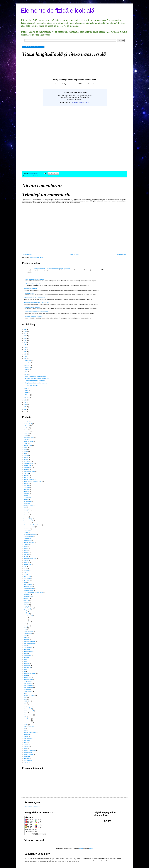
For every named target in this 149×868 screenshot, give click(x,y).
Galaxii (25, 620)
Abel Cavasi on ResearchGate (32, 807)
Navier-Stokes (27, 719)
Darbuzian (42, 176)
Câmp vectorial (28, 523)
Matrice (26, 713)
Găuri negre (27, 485)
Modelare (26, 574)
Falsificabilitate (27, 681)
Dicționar (26, 551)
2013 (25, 359)
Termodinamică (28, 501)
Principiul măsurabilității (30, 733)
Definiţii (26, 448)
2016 (25, 352)
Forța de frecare (28, 683)
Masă (25, 572)
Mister (25, 717)
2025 (25, 331)
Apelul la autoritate (28, 652)
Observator (26, 515)
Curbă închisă (27, 465)
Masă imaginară (28, 709)
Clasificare (26, 604)
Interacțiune (27, 689)
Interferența (27, 570)
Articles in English (28, 442)
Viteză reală (27, 757)
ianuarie (27, 397)
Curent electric (27, 667)
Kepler (25, 697)
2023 (25, 336)
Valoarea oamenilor (29, 521)
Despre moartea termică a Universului (34, 279)
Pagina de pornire (74, 255)
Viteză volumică (28, 596)
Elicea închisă (27, 564)
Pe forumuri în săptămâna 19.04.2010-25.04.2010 (36, 302)
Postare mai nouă (27, 255)
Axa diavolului (27, 656)
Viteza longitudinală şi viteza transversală (36, 376)
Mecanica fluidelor (28, 715)
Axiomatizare (27, 462)
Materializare (27, 511)
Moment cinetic (28, 539)
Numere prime (27, 721)
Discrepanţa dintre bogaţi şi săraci (32, 525)
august (27, 370)
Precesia (26, 517)
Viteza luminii (27, 594)
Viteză (52, 176)
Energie (26, 612)
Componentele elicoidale (33, 176)
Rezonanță (26, 553)
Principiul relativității (29, 543)
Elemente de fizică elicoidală (58, 11)
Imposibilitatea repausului (30, 535)
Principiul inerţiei (28, 446)
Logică (25, 628)
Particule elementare (29, 727)
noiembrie (28, 363)
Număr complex (28, 541)
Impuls (25, 450)
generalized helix (28, 648)
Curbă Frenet (27, 665)
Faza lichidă (27, 614)
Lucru (25, 703)
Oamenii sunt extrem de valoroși (32, 307)
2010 (25, 405)
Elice (25, 454)
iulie (26, 372)
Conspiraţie (27, 606)
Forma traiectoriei (28, 616)
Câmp (25, 669)
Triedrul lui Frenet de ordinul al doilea (33, 592)
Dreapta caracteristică (29, 527)
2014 (25, 356)
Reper (25, 582)
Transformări (27, 747)
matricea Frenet (28, 760)
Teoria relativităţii (28, 519)
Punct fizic (26, 489)
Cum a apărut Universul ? (30, 288)
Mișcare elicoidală (28, 537)
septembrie (28, 367)
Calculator (26, 602)
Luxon (25, 630)
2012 (25, 400)
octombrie (28, 365)
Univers (26, 749)
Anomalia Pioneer (28, 505)
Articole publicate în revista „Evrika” (33, 481)
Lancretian (47, 176)
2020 (25, 343)
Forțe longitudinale (28, 685)
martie (27, 393)
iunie (27, 374)
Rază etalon (27, 580)
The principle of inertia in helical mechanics (36, 383)
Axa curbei (26, 600)
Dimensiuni (26, 562)
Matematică (27, 487)
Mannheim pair (27, 707)
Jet (24, 693)
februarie (28, 395)
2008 (25, 409)
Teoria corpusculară (29, 588)
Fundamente (27, 432)
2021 (25, 340)
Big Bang (26, 557)
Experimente (27, 529)
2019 (25, 345)
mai (26, 388)
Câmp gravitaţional (28, 464)
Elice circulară (27, 677)
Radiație (26, 737)
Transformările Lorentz (29, 642)
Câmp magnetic (28, 467)
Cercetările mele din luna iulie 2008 (34, 316)
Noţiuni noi (26, 434)
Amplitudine (27, 650)
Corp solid (26, 493)
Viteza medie (27, 503)
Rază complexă (28, 739)
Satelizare (26, 555)
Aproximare (27, 491)
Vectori (25, 646)
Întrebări (26, 440)
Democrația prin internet (30, 673)
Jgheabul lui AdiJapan (29, 695)
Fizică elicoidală (28, 424)
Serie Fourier (27, 741)
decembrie (28, 361)
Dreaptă (26, 495)
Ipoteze (26, 444)
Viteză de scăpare (28, 755)
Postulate (26, 460)
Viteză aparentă (28, 753)
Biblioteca (26, 658)
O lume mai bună (28, 723)
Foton (25, 507)
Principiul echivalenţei (29, 479)
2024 (25, 334)
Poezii (25, 731)
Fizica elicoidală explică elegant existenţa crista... (38, 379)
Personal (26, 469)
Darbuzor (26, 561)
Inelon (25, 624)
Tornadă (26, 745)
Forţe (25, 566)
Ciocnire (26, 549)
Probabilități (27, 735)
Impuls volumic (27, 497)
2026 (25, 329)
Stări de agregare (28, 586)
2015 (25, 354)
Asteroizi (26, 654)
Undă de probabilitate (29, 644)
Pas (25, 729)
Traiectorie (26, 473)
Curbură (26, 458)
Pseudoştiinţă (27, 578)
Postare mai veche (121, 255)
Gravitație (26, 533)
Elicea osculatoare (28, 679)
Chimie (25, 661)
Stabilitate (26, 475)
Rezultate (26, 428)
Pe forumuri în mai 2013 (31, 385)
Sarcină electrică (28, 584)
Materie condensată (29, 711)
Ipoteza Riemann (28, 691)
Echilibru (26, 675)
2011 (25, 402)
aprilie (27, 390)
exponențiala (27, 758)
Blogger (91, 848)
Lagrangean (27, 626)
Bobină (25, 660)
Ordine (25, 636)
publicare (26, 762)
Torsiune (26, 452)
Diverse (26, 430)
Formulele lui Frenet (29, 438)
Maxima (26, 513)
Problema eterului (29, 293)
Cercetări (26, 422)
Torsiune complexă (28, 590)
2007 (25, 411)
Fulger (25, 568)
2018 (25, 347)
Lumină (26, 705)
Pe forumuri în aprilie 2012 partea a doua (34, 298)
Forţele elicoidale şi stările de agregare (35, 381)
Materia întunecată (28, 632)
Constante (26, 663)
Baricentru (26, 477)
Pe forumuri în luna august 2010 (33, 284)
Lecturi (25, 699)
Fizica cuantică (27, 531)
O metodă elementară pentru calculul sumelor (36, 312)
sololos (81, 848)
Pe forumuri (27, 426)
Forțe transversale (28, 687)
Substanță (26, 640)
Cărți (25, 671)
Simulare (26, 743)
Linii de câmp (27, 701)
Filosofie (26, 436)
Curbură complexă (28, 608)
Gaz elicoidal (27, 622)
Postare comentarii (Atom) (36, 257)
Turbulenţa (26, 545)
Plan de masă (27, 576)
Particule (26, 638)
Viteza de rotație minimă (30, 751)
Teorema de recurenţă (29, 471)
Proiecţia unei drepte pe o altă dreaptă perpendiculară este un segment (51, 268)
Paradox (26, 725)
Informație (26, 509)
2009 (25, 407)
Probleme (26, 499)
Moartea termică (28, 634)
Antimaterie (27, 598)
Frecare (26, 618)
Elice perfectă (27, 610)
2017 (25, 350)
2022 (25, 338)
